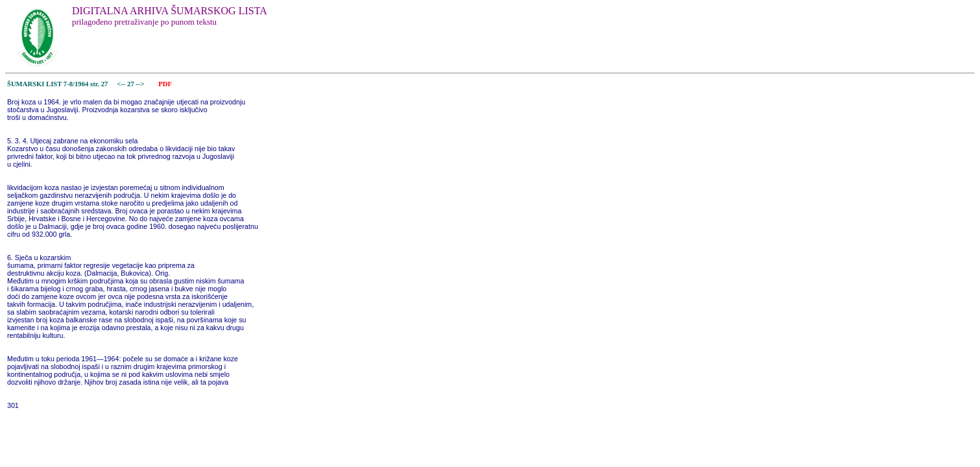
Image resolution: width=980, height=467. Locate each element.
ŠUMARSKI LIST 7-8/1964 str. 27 (57, 84)
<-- (122, 84)
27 (131, 84)
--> (141, 84)
